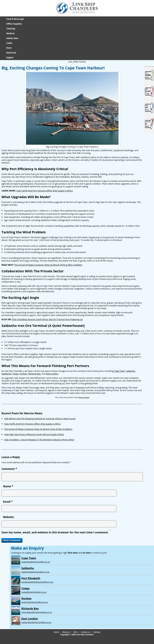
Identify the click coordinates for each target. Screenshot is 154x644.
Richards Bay (34, 374)
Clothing (11, 29)
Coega (15, 374)
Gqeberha (6, 374)
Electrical (11, 53)
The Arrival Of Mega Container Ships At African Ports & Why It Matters (48, 265)
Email (8, 502)
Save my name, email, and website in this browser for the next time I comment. (55, 532)
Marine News (84, 397)
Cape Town (120, 371)
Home (56, 632)
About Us (66, 632)
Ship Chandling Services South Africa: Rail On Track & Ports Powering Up (47, 319)
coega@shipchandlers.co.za (34, 592)
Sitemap (97, 632)
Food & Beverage (15, 19)
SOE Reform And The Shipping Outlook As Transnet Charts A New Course (40, 419)
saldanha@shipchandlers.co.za (35, 572)
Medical (10, 33)
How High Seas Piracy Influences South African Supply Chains (34, 434)
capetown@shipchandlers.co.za (36, 562)
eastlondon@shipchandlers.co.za (36, 622)
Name (8, 486)
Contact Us (85, 632)
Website (8, 517)
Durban (23, 374)
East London (52, 374)
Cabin (9, 43)
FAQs (75, 632)
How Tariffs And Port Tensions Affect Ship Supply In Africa (45, 191)
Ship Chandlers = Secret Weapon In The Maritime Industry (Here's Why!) (39, 440)
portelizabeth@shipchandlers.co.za (37, 582)
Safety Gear (12, 38)
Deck (9, 48)
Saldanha (131, 371)
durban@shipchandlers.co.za (35, 602)
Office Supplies (14, 24)
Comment (9, 469)
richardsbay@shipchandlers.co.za (37, 612)
